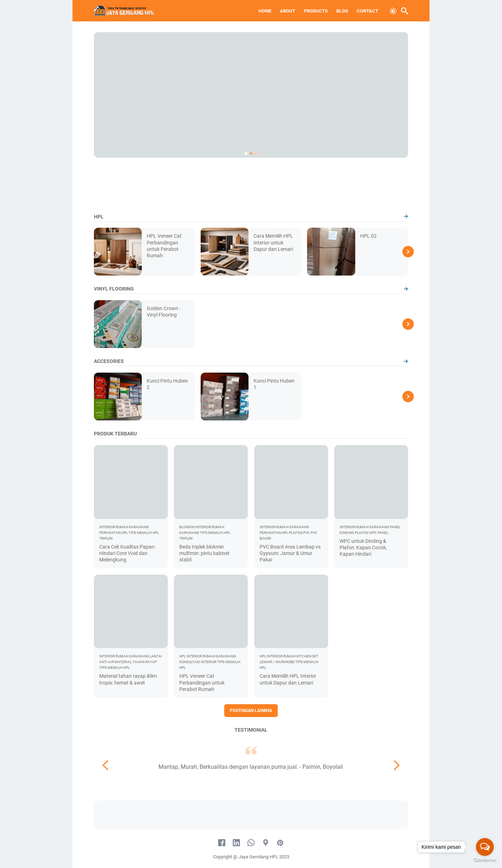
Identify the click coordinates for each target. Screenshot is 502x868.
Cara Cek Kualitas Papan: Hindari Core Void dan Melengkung (127, 553)
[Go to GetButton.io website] (485, 861)
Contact (367, 11)
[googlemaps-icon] (266, 843)
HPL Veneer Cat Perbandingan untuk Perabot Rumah (202, 682)
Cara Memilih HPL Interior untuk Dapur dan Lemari (273, 242)
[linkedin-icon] (236, 843)
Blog (342, 11)
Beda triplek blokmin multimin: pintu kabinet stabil (204, 553)
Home (265, 11)
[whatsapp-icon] (251, 843)
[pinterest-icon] (280, 843)
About (288, 11)
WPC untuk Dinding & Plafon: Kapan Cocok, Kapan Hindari (363, 547)
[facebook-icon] (222, 843)
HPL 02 (368, 236)
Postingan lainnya (251, 711)
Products (316, 11)
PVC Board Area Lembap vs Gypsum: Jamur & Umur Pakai (290, 553)
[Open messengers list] (485, 847)
